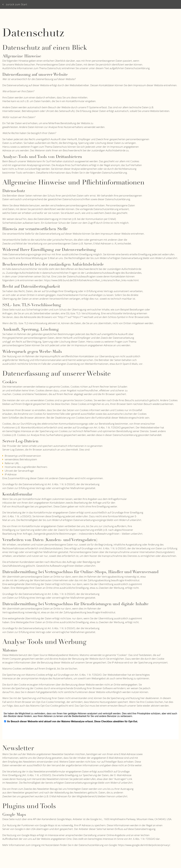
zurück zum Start (15, 4)
